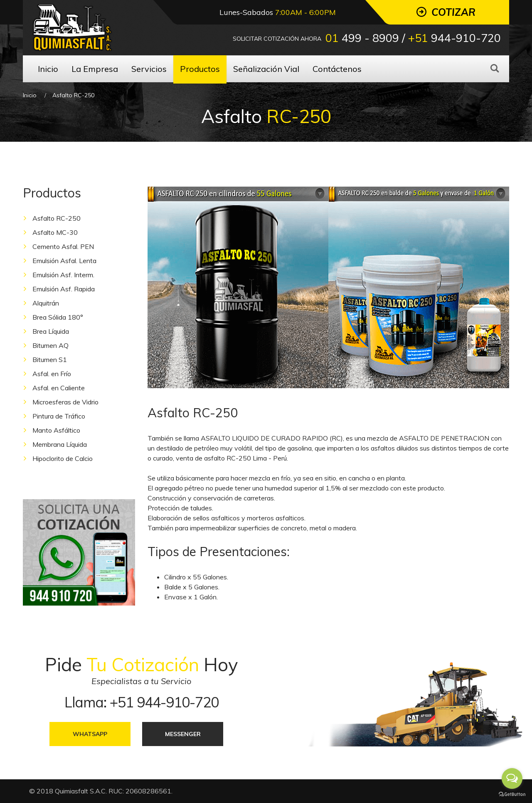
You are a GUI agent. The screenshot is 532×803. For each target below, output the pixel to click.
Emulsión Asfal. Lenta (64, 261)
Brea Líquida (51, 331)
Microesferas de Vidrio (65, 402)
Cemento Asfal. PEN (63, 246)
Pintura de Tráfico (59, 416)
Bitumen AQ (50, 345)
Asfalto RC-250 (57, 218)
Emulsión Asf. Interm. (63, 275)
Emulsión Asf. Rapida (64, 289)
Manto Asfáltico (56, 430)
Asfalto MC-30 (55, 232)
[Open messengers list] (512, 778)
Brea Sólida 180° (58, 317)
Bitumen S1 (50, 360)
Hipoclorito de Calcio (63, 458)
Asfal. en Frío (52, 374)
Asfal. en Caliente (59, 388)
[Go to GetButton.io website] (512, 794)
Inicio (30, 95)
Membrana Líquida (60, 444)
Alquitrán (46, 303)
